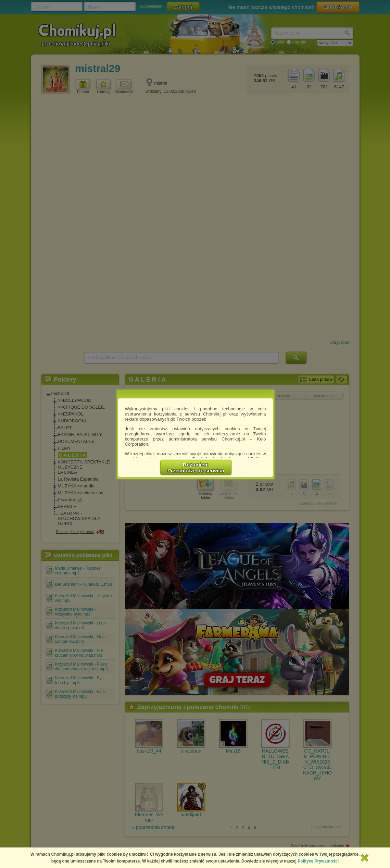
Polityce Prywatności (318, 861)
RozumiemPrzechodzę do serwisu (196, 468)
